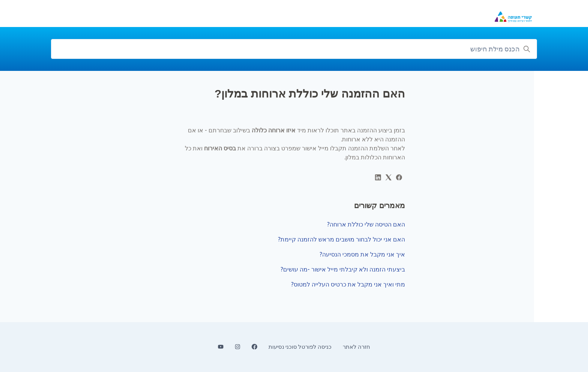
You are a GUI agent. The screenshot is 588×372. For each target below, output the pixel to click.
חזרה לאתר (356, 347)
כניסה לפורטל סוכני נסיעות (300, 347)
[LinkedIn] (378, 178)
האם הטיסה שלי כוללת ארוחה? (366, 224)
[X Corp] (388, 178)
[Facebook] (399, 178)
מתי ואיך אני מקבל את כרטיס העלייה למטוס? (348, 284)
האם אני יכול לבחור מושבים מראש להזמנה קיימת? (341, 239)
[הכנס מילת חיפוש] (294, 49)
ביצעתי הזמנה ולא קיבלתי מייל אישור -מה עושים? (343, 269)
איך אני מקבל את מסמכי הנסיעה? (362, 254)
